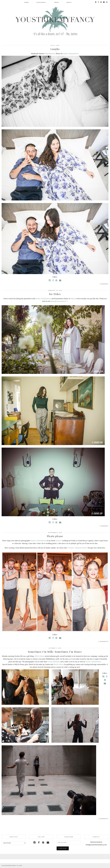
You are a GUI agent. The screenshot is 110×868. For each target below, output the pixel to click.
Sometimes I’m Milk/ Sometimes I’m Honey (55, 652)
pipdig (106, 866)
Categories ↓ (42, 2)
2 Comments (103, 642)
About (69, 2)
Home (27, 2)
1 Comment (104, 284)
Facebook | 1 (55, 857)
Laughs (55, 49)
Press (57, 2)
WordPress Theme (93, 866)
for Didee (55, 294)
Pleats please (55, 536)
